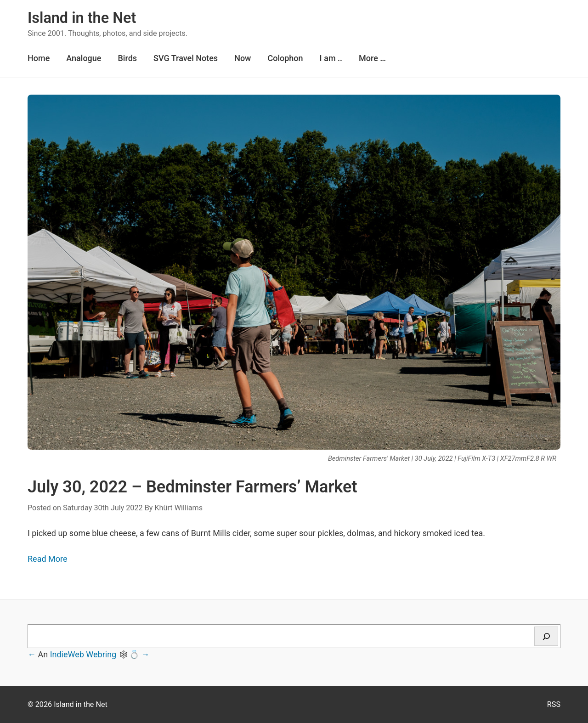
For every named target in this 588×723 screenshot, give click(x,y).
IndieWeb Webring (83, 654)
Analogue (84, 58)
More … (372, 58)
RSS (554, 704)
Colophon (285, 58)
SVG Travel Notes (186, 58)
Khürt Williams (178, 508)
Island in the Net (82, 18)
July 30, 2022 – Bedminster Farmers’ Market (192, 487)
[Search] (546, 636)
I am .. (331, 58)
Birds (127, 58)
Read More (48, 559)
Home (39, 58)
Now (243, 58)
